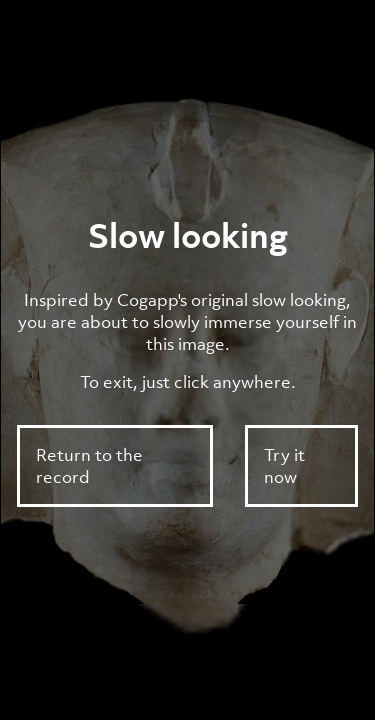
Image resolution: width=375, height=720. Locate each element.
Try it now (284, 466)
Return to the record (89, 466)
